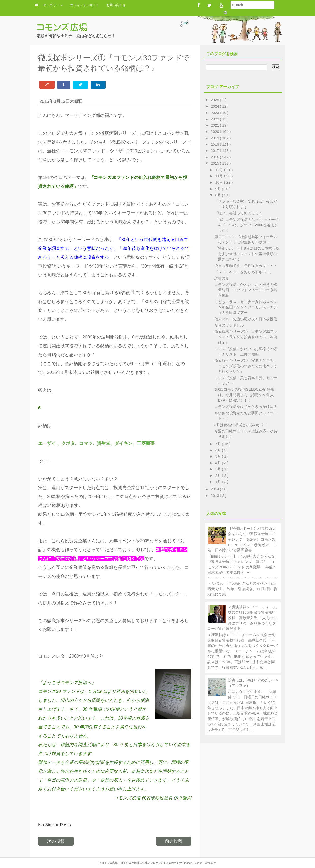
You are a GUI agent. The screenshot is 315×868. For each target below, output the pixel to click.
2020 (216, 132)
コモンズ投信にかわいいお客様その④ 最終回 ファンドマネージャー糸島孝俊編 (248, 290)
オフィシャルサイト (85, 5)
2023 (216, 113)
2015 (216, 163)
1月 (219, 482)
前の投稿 (174, 841)
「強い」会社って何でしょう (238, 213)
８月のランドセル (229, 325)
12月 (220, 170)
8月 (219, 195)
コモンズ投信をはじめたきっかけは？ (246, 407)
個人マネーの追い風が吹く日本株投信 (246, 319)
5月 (219, 456)
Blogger (187, 863)
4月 (219, 463)
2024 (216, 106)
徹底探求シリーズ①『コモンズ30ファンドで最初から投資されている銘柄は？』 (246, 337)
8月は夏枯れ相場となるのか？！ (241, 425)
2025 (216, 100)
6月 (219, 450)
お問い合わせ (116, 5)
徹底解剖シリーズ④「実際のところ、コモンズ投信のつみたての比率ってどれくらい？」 (246, 366)
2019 (216, 138)
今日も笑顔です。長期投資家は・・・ (246, 265)
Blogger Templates (205, 863)
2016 (216, 157)
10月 (220, 182)
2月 (219, 475)
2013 (216, 495)
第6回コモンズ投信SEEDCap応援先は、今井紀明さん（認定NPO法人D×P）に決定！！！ (244, 395)
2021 (216, 125)
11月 (220, 176)
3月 (219, 469)
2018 (216, 144)
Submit (225, 12)
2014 (216, 489)
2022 (216, 119)
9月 (219, 189)
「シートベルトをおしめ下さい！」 (244, 272)
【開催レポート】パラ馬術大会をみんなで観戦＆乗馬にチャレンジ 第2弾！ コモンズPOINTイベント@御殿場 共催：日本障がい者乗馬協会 (242, 539)
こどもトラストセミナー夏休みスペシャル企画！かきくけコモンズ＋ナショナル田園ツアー (246, 307)
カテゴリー (53, 5)
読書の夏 (222, 278)
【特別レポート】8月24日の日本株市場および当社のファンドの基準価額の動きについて (247, 254)
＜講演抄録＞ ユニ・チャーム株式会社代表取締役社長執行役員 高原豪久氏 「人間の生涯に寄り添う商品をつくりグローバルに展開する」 (242, 618)
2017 (216, 151)
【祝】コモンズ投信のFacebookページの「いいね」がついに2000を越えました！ (246, 225)
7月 (219, 444)
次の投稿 (56, 841)
